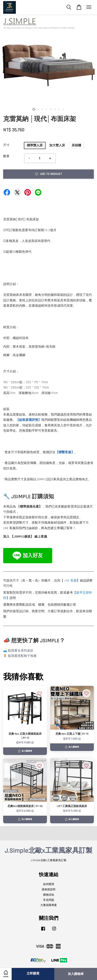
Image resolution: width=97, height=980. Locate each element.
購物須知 (49, 895)
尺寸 (6, 145)
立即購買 (33, 974)
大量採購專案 (49, 905)
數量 (6, 156)
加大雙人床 (57, 145)
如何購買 (49, 884)
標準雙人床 (35, 145)
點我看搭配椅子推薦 (22, 656)
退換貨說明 (48, 889)
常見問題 (49, 900)
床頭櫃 (76, 145)
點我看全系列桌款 (21, 651)
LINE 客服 (70, 581)
